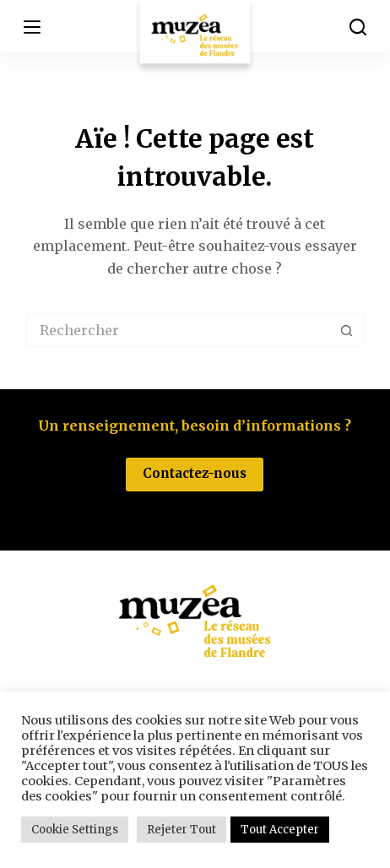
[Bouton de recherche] (347, 330)
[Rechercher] (358, 27)
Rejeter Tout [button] (181, 830)
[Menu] (32, 27)
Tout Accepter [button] (280, 830)
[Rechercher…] (178, 330)
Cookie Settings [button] (75, 830)
